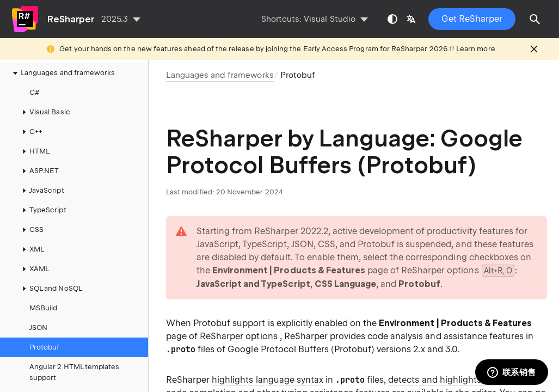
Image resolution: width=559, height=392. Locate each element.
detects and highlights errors (448, 380)
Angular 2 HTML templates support (74, 372)
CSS (31, 230)
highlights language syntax (268, 380)
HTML (34, 151)
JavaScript (41, 191)
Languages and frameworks (62, 73)
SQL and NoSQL (50, 289)
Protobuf (44, 347)
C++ (30, 132)
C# (34, 92)
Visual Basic (44, 112)
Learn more (476, 49)
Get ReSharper (472, 19)
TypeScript (42, 210)
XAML (34, 269)
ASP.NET (39, 171)
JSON (38, 327)
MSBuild (43, 308)
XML (31, 249)
